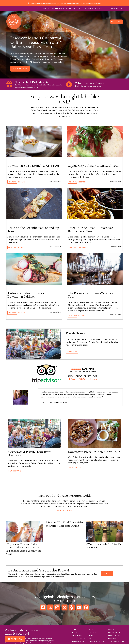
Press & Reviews (112, 9)
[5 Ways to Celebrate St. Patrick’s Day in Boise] (104, 532)
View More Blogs (64, 511)
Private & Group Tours (54, 9)
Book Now (16, 639)
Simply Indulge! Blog (94, 9)
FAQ (122, 9)
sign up (107, 573)
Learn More (72, 351)
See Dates (118, 22)
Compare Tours (20, 69)
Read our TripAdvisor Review (83, 379)
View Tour (12, 182)
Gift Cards (71, 9)
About (80, 9)
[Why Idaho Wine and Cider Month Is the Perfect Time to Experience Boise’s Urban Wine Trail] (25, 532)
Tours (38, 9)
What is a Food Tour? (90, 83)
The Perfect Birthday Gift (33, 82)
